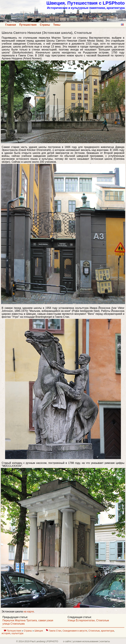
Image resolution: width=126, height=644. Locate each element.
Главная (11, 25)
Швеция (39, 631)
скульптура (17, 633)
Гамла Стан (55, 631)
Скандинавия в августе (75, 631)
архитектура (107, 631)
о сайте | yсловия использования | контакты (87, 641)
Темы (57, 25)
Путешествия (28, 25)
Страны (45, 25)
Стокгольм (94, 631)
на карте (29, 612)
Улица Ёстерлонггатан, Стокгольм (88, 620)
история (6, 633)
